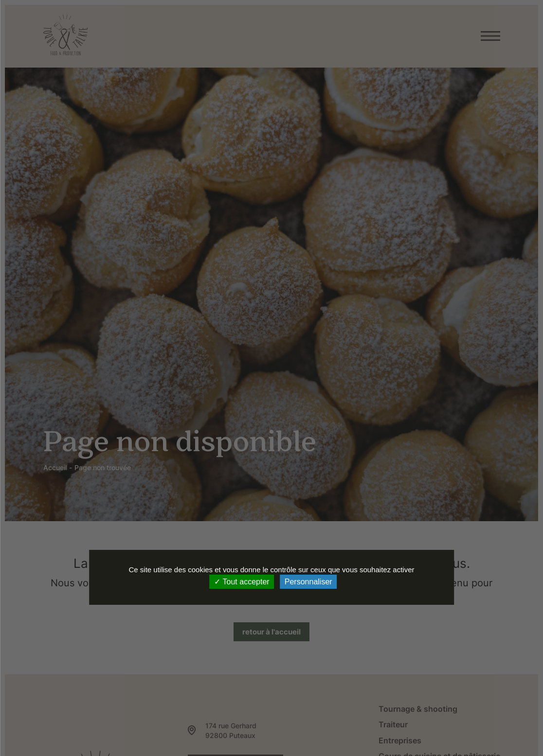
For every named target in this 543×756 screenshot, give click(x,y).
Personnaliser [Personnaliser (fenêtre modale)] (308, 582)
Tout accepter (242, 582)
